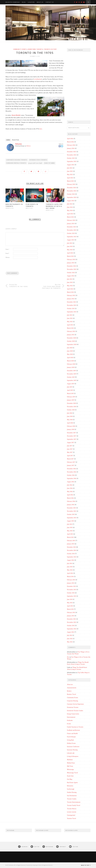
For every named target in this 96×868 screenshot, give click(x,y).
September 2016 (72, 478)
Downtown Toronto (35, 49)
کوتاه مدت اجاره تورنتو (35, 163)
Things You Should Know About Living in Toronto (78, 663)
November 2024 (72, 191)
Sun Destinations (72, 796)
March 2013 (70, 609)
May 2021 (70, 322)
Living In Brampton (73, 756)
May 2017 (70, 452)
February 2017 (71, 462)
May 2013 (70, 603)
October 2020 (71, 341)
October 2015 (71, 514)
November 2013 (72, 590)
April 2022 (70, 289)
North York (70, 776)
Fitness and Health (72, 734)
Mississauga (70, 769)
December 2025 (72, 152)
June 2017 (70, 449)
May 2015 (70, 531)
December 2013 (71, 586)
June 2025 (70, 171)
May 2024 (70, 210)
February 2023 (71, 260)
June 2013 (70, 599)
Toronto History (50, 49)
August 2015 (71, 521)
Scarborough (71, 789)
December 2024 (72, 188)
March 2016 (70, 498)
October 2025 (71, 158)
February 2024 (71, 220)
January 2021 (71, 335)
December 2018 (71, 403)
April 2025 (70, 178)
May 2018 (70, 420)
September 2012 (72, 629)
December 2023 (72, 227)
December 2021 (71, 302)
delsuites (19, 144)
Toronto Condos (72, 799)
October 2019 (71, 377)
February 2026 (71, 145)
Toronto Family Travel (74, 805)
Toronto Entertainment (74, 802)
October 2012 (71, 626)
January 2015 (71, 544)
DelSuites (28, 146)
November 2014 (72, 550)
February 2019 (71, 397)
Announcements (72, 688)
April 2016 (70, 495)
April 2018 (70, 423)
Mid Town (70, 766)
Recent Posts (16, 140)
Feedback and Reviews (73, 730)
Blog (24, 2)
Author (8, 140)
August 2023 (71, 240)
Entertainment (71, 717)
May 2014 (70, 570)
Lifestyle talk (71, 753)
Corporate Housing (72, 701)
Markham (70, 760)
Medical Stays (71, 763)
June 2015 (70, 528)
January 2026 (71, 148)
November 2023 (72, 230)
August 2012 (71, 632)
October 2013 (71, 593)
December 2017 (71, 433)
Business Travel (71, 694)
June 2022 (70, 282)
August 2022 (71, 276)
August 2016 (71, 482)
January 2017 (71, 465)
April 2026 (70, 139)
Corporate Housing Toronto (17, 160)
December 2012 (71, 619)
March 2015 (70, 537)
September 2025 (72, 161)
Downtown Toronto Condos (75, 711)
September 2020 (72, 344)
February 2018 (71, 426)
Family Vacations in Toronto (75, 727)
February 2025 (71, 184)
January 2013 (71, 616)
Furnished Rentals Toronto (16, 163)
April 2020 (70, 358)
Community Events (20, 49)
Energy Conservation (73, 714)
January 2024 (71, 224)
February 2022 (71, 295)
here (41, 129)
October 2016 (71, 475)
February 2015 (71, 541)
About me (70, 684)
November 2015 (72, 511)
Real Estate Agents (72, 783)
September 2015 (72, 518)
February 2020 (71, 364)
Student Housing (72, 792)
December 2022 (72, 266)
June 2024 (70, 207)
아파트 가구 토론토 (49, 163)
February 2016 (71, 501)
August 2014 (71, 560)
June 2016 (70, 488)
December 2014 (71, 547)
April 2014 (70, 573)
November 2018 (72, 407)
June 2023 (70, 246)
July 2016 (70, 485)
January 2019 (71, 400)
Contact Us (50, 2)
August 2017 (71, 443)
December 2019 (71, 371)
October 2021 (71, 309)
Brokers (69, 691)
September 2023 (72, 237)
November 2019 (72, 374)
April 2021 (70, 325)
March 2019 (70, 394)
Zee (68, 657)
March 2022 (70, 292)
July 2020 (70, 348)
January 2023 (71, 263)
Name (7, 249)
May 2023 (70, 250)
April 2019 (70, 390)
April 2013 (70, 606)
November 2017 (72, 436)
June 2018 (70, 416)
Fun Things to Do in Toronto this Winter (78, 653)
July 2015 (70, 524)
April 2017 (70, 456)
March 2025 (70, 181)
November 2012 (72, 622)
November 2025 (72, 155)
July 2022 (70, 279)
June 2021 (70, 318)
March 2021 (70, 328)
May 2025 (70, 175)
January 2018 (71, 429)
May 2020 (70, 354)
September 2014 (72, 557)
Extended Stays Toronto (38, 160)
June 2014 (70, 567)
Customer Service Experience (75, 704)
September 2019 (72, 380)
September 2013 (72, 596)
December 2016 (71, 469)
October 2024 (71, 194)
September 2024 (72, 197)
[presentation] (19, 266)
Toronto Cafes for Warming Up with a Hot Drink (54, 206)
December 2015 (71, 508)
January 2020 (71, 367)
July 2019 (70, 387)
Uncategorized (71, 815)
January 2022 (71, 299)
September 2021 (72, 312)
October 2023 (71, 233)
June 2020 (70, 351)
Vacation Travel (71, 818)
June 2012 (70, 639)
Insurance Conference (73, 747)
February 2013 (71, 612)
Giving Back (70, 740)
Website (8, 258)
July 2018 (70, 413)
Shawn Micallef (16, 115)
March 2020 (70, 361)
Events (69, 724)
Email (7, 254)
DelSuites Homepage (13, 2)
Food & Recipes (71, 737)
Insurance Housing (72, 750)
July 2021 (70, 315)
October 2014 (71, 554)
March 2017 (70, 459)
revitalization (38, 79)
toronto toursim (72, 812)
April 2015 (70, 534)
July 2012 (70, 635)
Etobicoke (70, 720)
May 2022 (70, 286)
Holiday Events (71, 743)
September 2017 (72, 439)
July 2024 (70, 204)
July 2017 (70, 446)
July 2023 (70, 243)
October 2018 (71, 410)
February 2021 (71, 331)
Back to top (86, 865)
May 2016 (70, 492)
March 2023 (70, 256)
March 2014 (70, 577)
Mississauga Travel (72, 773)
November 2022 (72, 269)
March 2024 (70, 217)
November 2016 (72, 472)
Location (31, 2)
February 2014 (71, 580)
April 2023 (70, 253)
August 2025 (71, 165)
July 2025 (70, 168)
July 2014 (70, 563)
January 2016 (71, 505)
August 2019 (71, 384)
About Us (40, 2)
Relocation (70, 786)
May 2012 (70, 642)
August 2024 (71, 201)
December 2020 (72, 338)
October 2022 (71, 273)
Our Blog (70, 779)
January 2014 (71, 583)
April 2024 (70, 214)
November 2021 (72, 305)
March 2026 (70, 142)
